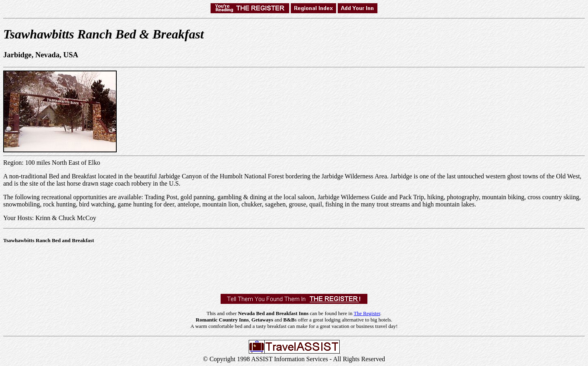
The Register (367, 313)
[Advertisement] (149, 267)
